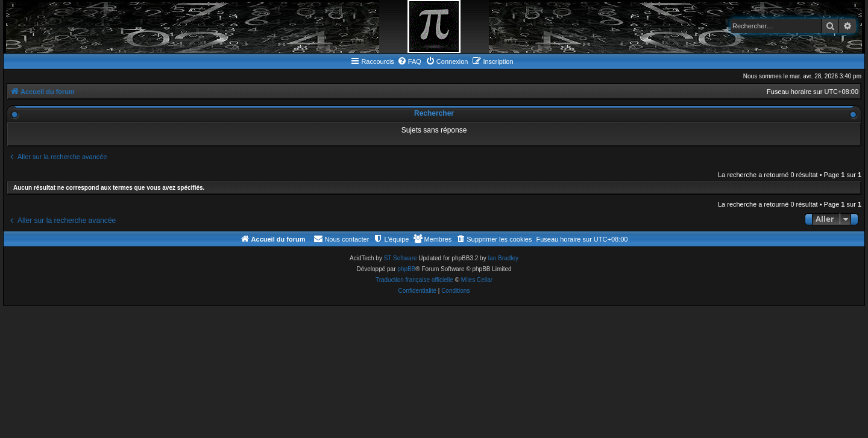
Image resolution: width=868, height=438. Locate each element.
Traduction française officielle (414, 280)
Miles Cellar (477, 280)
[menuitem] (409, 61)
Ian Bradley (503, 258)
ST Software (401, 258)
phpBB (406, 269)
